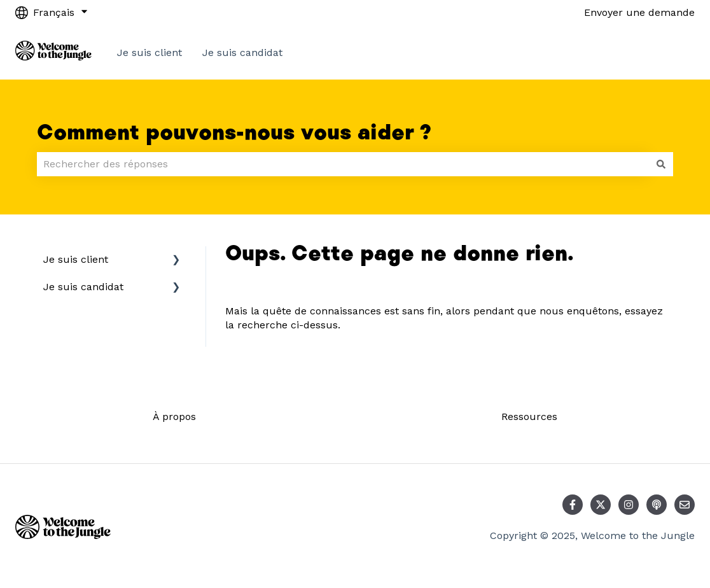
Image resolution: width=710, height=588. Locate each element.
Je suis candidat (242, 52)
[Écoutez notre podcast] (657, 505)
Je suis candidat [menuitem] (83, 287)
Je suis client (150, 52)
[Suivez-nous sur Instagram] (629, 505)
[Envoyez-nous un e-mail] (685, 505)
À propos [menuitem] (174, 416)
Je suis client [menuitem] (76, 259)
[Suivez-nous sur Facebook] (573, 505)
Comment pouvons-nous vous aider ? (234, 133)
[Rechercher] (661, 164)
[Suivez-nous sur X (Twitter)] (601, 505)
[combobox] (343, 164)
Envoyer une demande (639, 12)
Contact (663, 52)
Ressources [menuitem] (529, 416)
